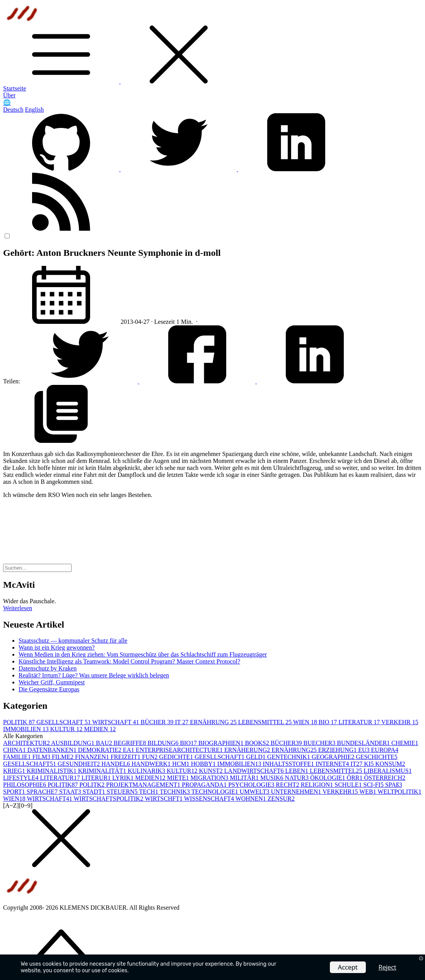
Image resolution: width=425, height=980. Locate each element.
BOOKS (258, 743)
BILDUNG (164, 743)
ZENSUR (281, 799)
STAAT (71, 792)
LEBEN (298, 771)
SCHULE (349, 785)
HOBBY (204, 764)
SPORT (15, 792)
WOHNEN (252, 799)
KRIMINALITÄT (103, 771)
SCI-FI (374, 785)
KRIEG (15, 771)
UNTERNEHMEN (296, 792)
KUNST (211, 771)
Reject (387, 967)
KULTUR (67, 729)
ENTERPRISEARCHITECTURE (180, 750)
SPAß (394, 785)
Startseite (15, 88)
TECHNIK (176, 792)
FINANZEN (93, 757)
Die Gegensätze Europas (49, 689)
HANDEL (116, 764)
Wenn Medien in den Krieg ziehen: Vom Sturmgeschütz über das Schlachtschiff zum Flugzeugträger (143, 654)
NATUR (298, 778)
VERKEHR (400, 722)
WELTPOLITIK (399, 792)
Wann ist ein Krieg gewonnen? (57, 647)
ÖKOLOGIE (329, 778)
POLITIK (20, 722)
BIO (329, 722)
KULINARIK (147, 771)
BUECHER (320, 743)
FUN (150, 757)
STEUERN (123, 792)
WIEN (306, 722)
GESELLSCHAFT (64, 722)
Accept (348, 967)
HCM (181, 764)
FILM (42, 757)
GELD (257, 757)
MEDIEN (100, 729)
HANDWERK (152, 764)
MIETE (179, 778)
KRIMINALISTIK (52, 771)
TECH (149, 792)
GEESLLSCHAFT (220, 757)
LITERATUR (360, 722)
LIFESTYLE (22, 778)
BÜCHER (158, 722)
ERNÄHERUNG (248, 750)
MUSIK (273, 778)
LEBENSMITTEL (266, 722)
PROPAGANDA (205, 785)
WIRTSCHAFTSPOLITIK (109, 799)
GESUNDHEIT (79, 764)
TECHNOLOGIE (216, 792)
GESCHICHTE (377, 757)
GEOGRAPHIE (334, 757)
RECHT (288, 785)
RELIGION (318, 785)
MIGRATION (210, 778)
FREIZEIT (126, 757)
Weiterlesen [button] (18, 608)
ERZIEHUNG (338, 750)
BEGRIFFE (131, 743)
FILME (63, 757)
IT (182, 722)
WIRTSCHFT (165, 799)
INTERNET (333, 764)
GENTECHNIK (289, 757)
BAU (105, 743)
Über (9, 95)
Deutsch (13, 110)
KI (370, 764)
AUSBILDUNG (73, 743)
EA (129, 750)
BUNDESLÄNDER (364, 743)
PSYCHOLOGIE (252, 785)
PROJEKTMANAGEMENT (144, 785)
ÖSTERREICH (385, 778)
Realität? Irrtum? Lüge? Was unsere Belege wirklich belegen (94, 675)
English (34, 110)
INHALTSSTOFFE (289, 764)
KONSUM (390, 764)
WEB (368, 792)
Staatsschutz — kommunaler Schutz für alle (73, 641)
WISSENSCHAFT (210, 799)
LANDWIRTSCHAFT (255, 771)
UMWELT (255, 792)
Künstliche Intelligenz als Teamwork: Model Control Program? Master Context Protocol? (129, 661)
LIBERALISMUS (387, 771)
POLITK (93, 785)
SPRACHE (43, 792)
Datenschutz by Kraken (48, 668)
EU (364, 750)
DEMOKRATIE (101, 750)
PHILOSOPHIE (25, 785)
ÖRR (356, 778)
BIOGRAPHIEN (222, 743)
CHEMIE (405, 743)
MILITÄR (245, 778)
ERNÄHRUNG (214, 722)
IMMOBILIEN (27, 729)
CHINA (15, 750)
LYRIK (124, 778)
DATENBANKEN (53, 750)
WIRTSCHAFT (117, 722)
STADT (94, 792)
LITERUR (97, 778)
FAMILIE (18, 757)
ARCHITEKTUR (27, 743)
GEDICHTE (177, 757)
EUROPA (385, 750)
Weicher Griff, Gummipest (52, 682)
